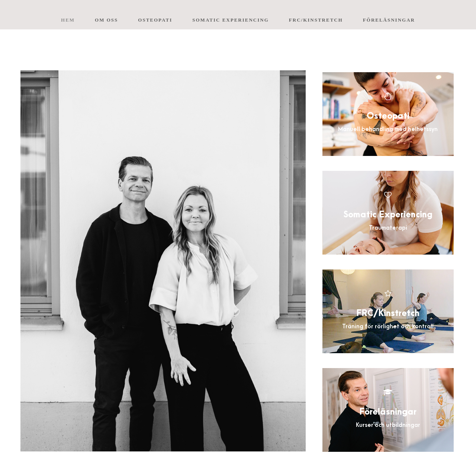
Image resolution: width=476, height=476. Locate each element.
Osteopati (155, 20)
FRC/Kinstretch (316, 20)
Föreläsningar (389, 20)
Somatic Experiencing (231, 20)
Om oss (106, 20)
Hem (68, 20)
